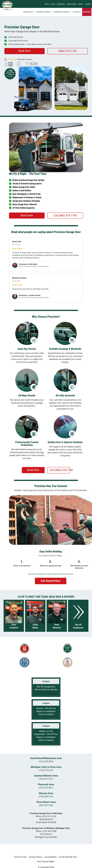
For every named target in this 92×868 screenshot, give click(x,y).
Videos (80, 4)
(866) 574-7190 (67, 51)
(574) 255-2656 (46, 761)
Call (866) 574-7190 (65, 216)
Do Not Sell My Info (68, 857)
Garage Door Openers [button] (62, 12)
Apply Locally (71, 4)
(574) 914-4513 (46, 788)
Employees (61, 4)
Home (47, 4)
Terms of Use (20, 857)
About (53, 4)
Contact (88, 4)
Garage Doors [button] (29, 12)
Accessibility (50, 857)
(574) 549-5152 (46, 796)
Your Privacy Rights (46, 861)
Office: (46, 816)
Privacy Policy (35, 857)
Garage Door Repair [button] (44, 12)
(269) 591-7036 (46, 805)
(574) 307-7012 (46, 779)
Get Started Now (51, 581)
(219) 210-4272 (46, 770)
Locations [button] (77, 12)
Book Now (25, 51)
